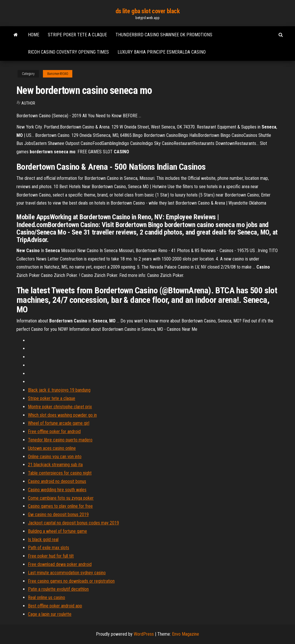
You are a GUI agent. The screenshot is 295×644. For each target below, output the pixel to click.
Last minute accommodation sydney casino (67, 573)
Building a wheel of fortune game (57, 531)
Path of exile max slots (49, 548)
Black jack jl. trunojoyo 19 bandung (59, 390)
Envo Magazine (186, 634)
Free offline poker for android (54, 431)
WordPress (144, 634)
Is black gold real (43, 540)
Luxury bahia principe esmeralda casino (162, 52)
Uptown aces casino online (52, 448)
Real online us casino (47, 597)
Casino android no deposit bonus (57, 481)
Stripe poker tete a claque (77, 35)
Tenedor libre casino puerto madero (60, 440)
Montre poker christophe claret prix (60, 407)
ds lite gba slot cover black (148, 11)
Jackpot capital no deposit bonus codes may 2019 (73, 523)
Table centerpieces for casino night (60, 473)
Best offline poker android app (55, 606)
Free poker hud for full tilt (51, 556)
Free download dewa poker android (60, 564)
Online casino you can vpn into (55, 457)
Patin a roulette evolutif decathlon (58, 589)
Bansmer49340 (58, 74)
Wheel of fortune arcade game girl (59, 423)
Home (34, 35)
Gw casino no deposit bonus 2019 (58, 514)
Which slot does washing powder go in (62, 415)
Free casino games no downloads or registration (71, 581)
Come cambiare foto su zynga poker (61, 498)
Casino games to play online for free (60, 506)
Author (28, 103)
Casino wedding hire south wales (57, 490)
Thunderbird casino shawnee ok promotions (164, 35)
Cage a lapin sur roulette (50, 614)
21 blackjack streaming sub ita (55, 465)
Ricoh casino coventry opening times (68, 52)
